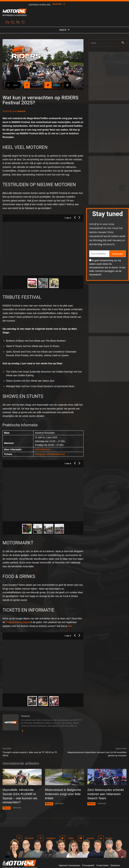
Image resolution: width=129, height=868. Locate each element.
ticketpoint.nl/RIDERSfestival (50, 454)
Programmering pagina (18, 622)
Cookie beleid (102, 858)
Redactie (21, 111)
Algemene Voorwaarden (69, 858)
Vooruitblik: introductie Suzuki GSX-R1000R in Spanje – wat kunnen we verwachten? (20, 793)
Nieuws (6, 802)
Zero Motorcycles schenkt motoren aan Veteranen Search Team (106, 793)
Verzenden (117, 254)
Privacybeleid (88, 858)
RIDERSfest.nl (42, 449)
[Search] (123, 43)
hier (70, 626)
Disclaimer (115, 858)
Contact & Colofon (90, 861)
